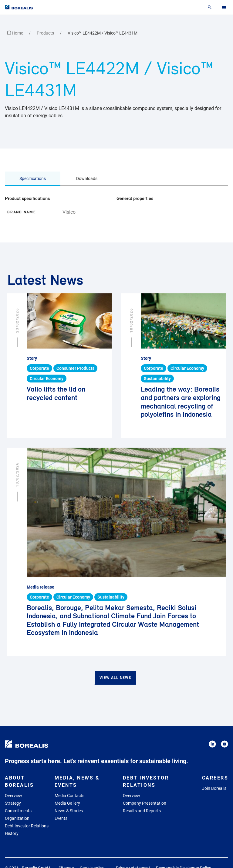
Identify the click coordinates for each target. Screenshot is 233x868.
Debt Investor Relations (27, 826)
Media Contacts (69, 796)
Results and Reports (142, 811)
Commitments (18, 811)
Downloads (87, 179)
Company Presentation (145, 803)
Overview (14, 796)
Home (16, 33)
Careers (215, 778)
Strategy (13, 803)
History (12, 833)
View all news (115, 678)
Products (46, 33)
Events (61, 818)
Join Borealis (214, 788)
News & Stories (69, 811)
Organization (17, 818)
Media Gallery (67, 803)
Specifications (33, 179)
